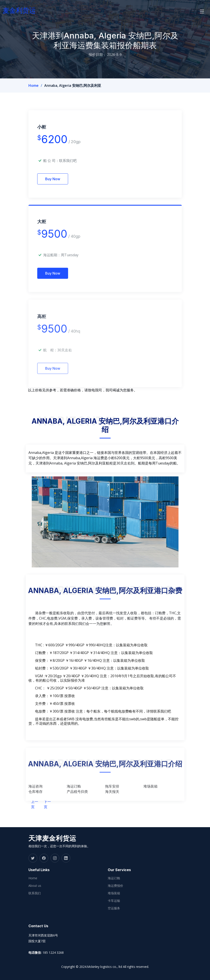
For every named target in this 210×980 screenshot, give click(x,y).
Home (33, 85)
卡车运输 (114, 901)
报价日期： (97, 55)
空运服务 (114, 908)
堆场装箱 (114, 893)
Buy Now (53, 180)
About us (35, 886)
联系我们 (35, 893)
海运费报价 (115, 886)
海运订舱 (114, 878)
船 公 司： (60, 162)
